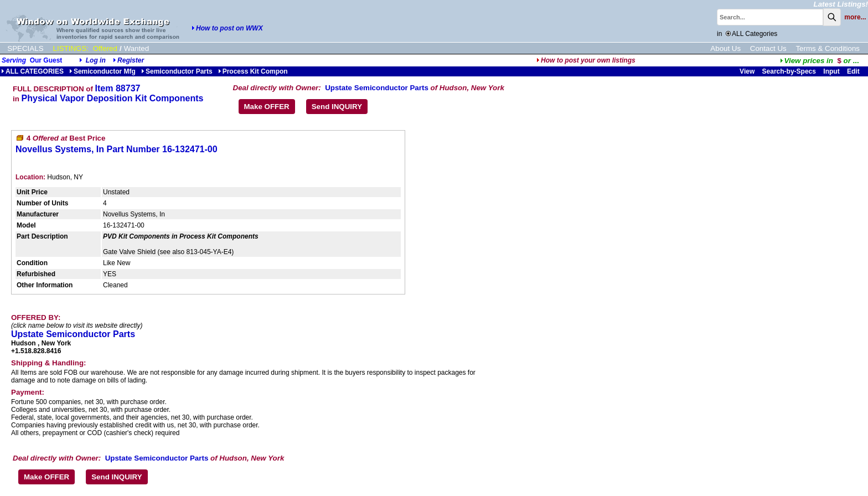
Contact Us (768, 48)
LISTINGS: (71, 48)
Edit (854, 71)
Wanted (136, 48)
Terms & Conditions (828, 48)
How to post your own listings (586, 60)
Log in (96, 60)
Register (131, 60)
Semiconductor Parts (177, 71)
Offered (105, 48)
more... (855, 17)
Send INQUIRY (337, 107)
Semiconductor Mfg (102, 71)
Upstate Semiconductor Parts (377, 88)
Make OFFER (267, 107)
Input (831, 71)
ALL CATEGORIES (32, 71)
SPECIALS (25, 48)
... (820, 61)
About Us (725, 48)
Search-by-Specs (789, 71)
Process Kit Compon (253, 71)
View (747, 71)
